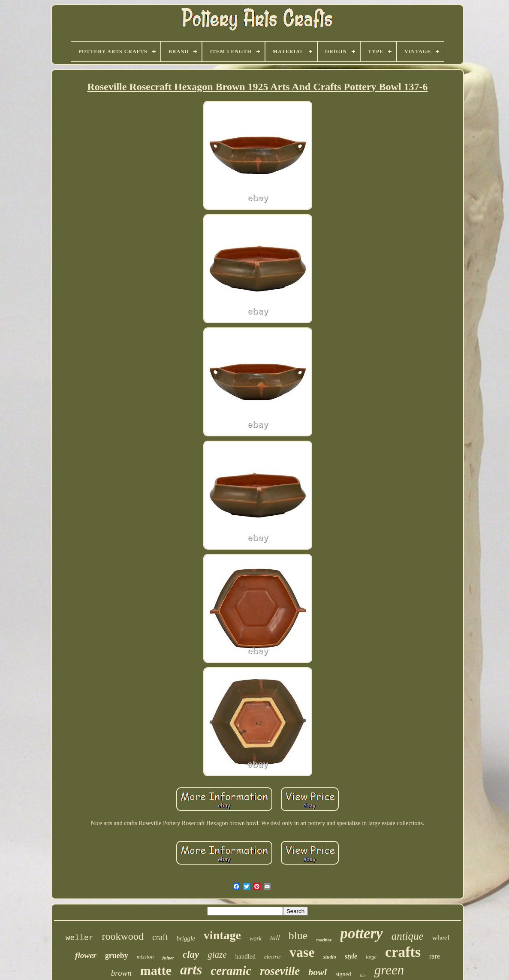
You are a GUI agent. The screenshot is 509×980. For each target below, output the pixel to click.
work (256, 939)
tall (275, 938)
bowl (318, 972)
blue (298, 936)
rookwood (123, 936)
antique (408, 936)
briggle (186, 938)
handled (245, 956)
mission (145, 957)
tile (363, 975)
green (389, 970)
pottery (362, 933)
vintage (222, 935)
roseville (280, 971)
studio (330, 957)
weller (80, 938)
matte (156, 970)
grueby (117, 956)
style (351, 956)
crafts (403, 952)
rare (435, 956)
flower (86, 955)
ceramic (231, 971)
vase (302, 952)
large (371, 957)
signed (343, 974)
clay (191, 954)
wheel (441, 938)
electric (273, 957)
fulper (168, 958)
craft (160, 937)
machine (324, 940)
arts (191, 970)
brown (121, 973)
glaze (217, 955)
